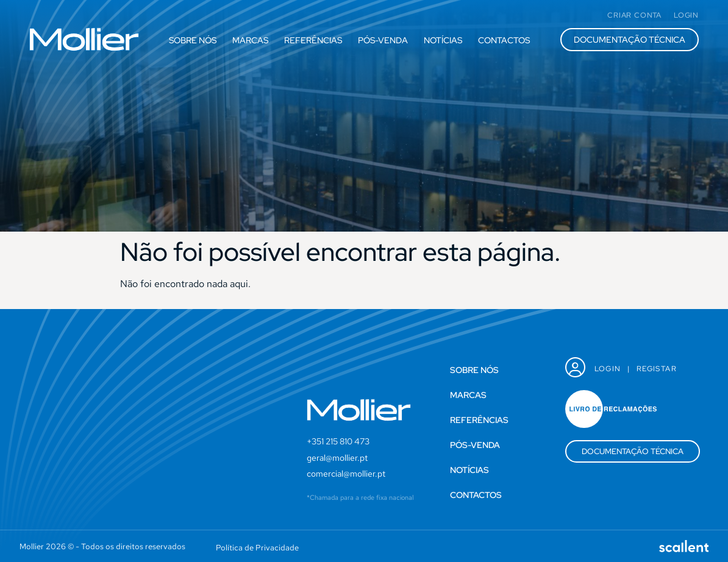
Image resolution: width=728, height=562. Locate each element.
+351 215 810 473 (338, 441)
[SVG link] (84, 39)
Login (608, 369)
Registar (657, 369)
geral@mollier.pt (337, 458)
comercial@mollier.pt (346, 474)
